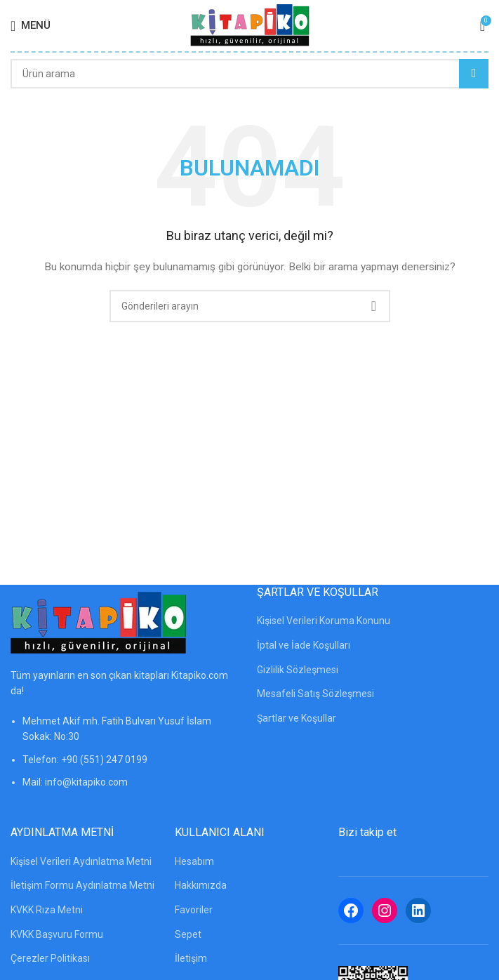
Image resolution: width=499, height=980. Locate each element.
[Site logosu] (250, 25)
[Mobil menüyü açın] (31, 26)
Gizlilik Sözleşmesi (298, 670)
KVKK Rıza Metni (47, 910)
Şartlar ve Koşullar (297, 718)
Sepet (188, 934)
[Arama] (250, 74)
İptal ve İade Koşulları (304, 645)
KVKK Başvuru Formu (57, 934)
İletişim (191, 958)
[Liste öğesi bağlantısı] (127, 759)
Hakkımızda (201, 885)
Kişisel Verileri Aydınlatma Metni (81, 861)
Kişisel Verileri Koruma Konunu (324, 621)
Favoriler (194, 910)
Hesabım (194, 861)
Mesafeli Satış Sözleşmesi (315, 694)
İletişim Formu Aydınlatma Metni (82, 885)
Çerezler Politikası (50, 958)
